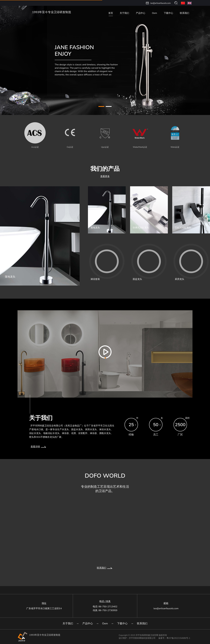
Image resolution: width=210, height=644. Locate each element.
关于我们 (124, 13)
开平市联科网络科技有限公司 (142, 638)
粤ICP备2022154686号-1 (178, 638)
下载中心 (168, 13)
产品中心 (141, 13)
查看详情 (39, 447)
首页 (111, 13)
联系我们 (184, 13)
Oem (154, 13)
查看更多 (105, 176)
